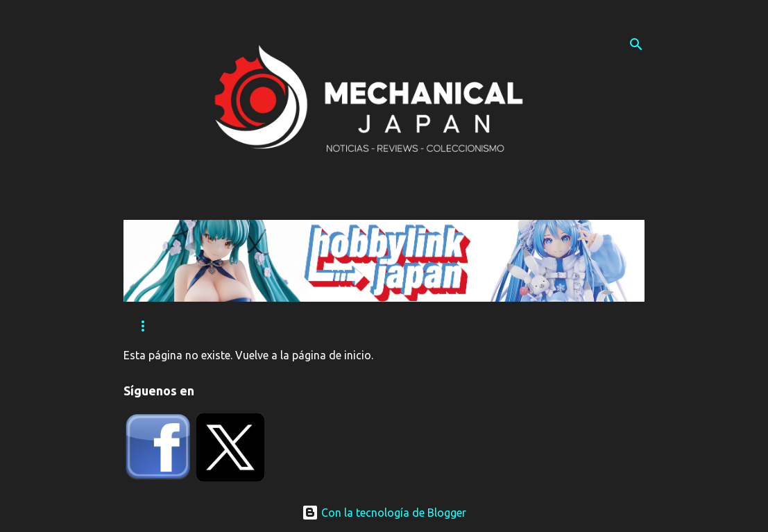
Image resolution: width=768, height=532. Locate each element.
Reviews (155, 326)
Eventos (228, 326)
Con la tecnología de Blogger (384, 513)
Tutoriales (309, 326)
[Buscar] (636, 44)
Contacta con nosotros (431, 326)
